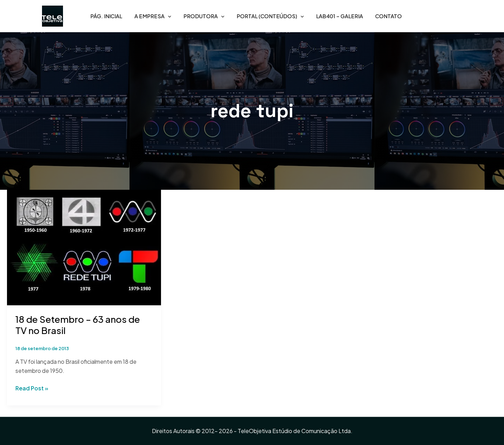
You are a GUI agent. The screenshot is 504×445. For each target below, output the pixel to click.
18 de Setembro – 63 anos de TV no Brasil (78, 325)
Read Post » (32, 388)
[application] (168, 16)
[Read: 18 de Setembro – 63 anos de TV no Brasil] (84, 247)
